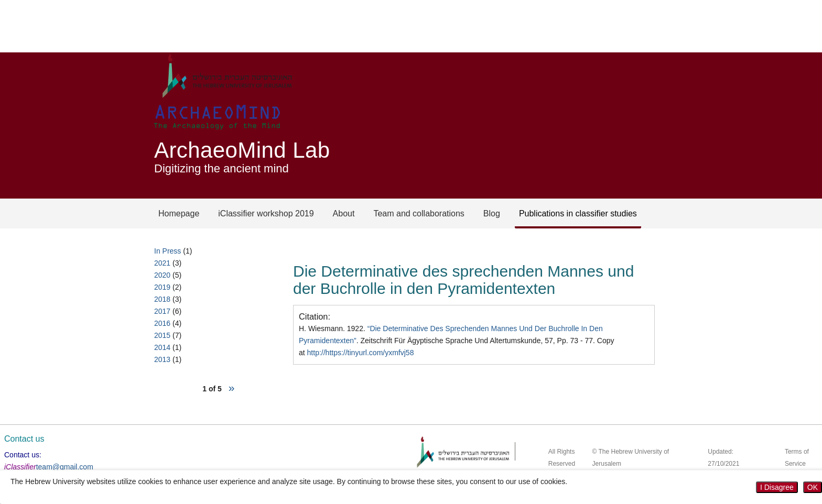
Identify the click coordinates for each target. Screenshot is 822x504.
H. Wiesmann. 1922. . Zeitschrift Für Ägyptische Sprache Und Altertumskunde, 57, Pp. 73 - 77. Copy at (457, 341)
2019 (162, 287)
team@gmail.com (65, 467)
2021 (162, 263)
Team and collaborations (419, 213)
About (344, 213)
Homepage (179, 213)
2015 (162, 335)
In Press (167, 251)
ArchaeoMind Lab (242, 150)
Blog (492, 213)
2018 (162, 299)
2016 (162, 323)
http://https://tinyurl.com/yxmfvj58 (361, 353)
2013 (162, 359)
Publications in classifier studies (578, 213)
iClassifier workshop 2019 (266, 213)
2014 (162, 347)
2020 (162, 275)
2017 (162, 311)
